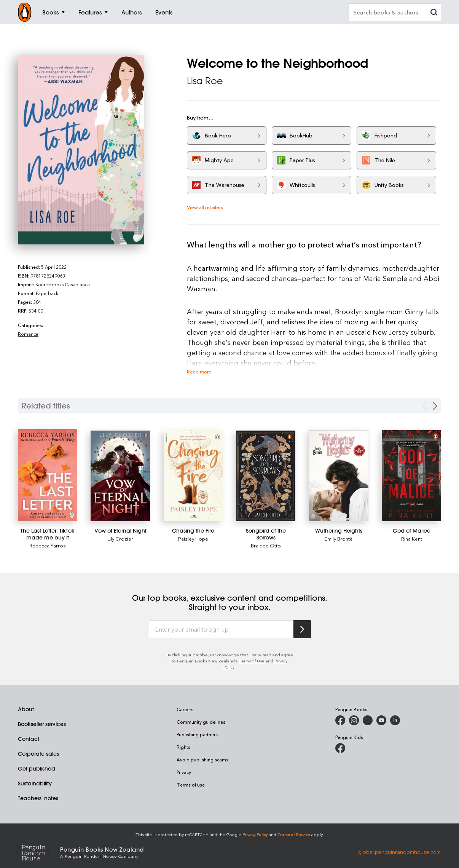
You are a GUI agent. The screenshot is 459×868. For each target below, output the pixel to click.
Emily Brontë (339, 539)
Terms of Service (294, 834)
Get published (37, 769)
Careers (185, 709)
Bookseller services (42, 724)
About (26, 709)
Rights (183, 747)
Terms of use (191, 785)
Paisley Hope (193, 539)
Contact (29, 739)
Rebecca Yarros (48, 545)
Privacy (184, 772)
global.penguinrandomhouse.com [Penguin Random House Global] (399, 852)
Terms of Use (252, 661)
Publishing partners (197, 734)
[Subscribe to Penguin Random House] (302, 629)
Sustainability (35, 783)
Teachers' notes (38, 798)
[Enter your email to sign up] (221, 629)
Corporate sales (38, 754)
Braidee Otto (266, 545)
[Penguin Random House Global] (39, 852)
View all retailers (205, 207)
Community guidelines (201, 722)
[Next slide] (435, 406)
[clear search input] (434, 13)
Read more (199, 371)
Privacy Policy (255, 834)
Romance (28, 334)
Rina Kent (412, 539)
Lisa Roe (205, 81)
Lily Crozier (120, 539)
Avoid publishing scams (202, 759)
